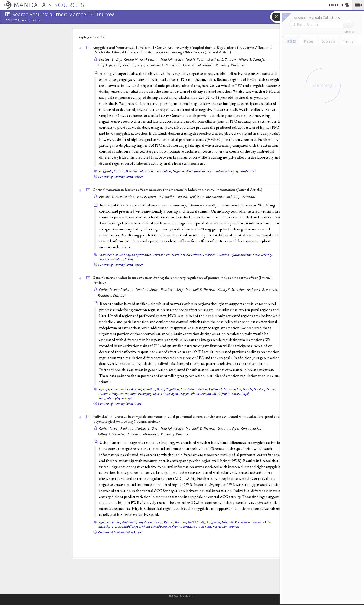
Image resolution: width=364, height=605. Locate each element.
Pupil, (246, 394)
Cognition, (173, 389)
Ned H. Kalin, (196, 59)
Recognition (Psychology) (115, 398)
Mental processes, (111, 527)
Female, (248, 389)
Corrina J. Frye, (135, 65)
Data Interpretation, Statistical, (201, 389)
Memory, (267, 255)
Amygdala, (106, 171)
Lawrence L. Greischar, (164, 65)
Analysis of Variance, (138, 255)
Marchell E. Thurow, (223, 59)
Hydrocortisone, (241, 255)
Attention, (150, 389)
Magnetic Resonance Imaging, (132, 394)
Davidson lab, (135, 171)
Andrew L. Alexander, (199, 65)
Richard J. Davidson (230, 65)
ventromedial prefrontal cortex (235, 171)
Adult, (119, 255)
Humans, (224, 255)
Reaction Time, (202, 527)
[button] (358, 5)
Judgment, (214, 522)
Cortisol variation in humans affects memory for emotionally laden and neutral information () (177, 190)
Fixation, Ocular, (265, 389)
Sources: (13, 21)
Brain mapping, (133, 522)
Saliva (129, 259)
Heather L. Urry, (111, 59)
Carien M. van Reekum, (142, 59)
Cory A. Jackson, (110, 65)
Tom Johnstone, (172, 59)
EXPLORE (339, 5)
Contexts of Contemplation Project (120, 177)
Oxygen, (185, 394)
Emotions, (210, 255)
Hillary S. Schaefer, (253, 59)
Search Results (31, 20)
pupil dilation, (204, 171)
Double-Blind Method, (187, 255)
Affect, (103, 389)
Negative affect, (183, 171)
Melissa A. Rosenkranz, (208, 197)
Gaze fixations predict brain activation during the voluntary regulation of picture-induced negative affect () (182, 280)
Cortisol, (119, 171)
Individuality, (197, 522)
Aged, (112, 389)
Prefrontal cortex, (229, 394)
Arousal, (137, 389)
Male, (257, 255)
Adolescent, (107, 255)
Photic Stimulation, (111, 259)
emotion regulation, (159, 171)
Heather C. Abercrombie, (118, 197)
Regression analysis (226, 527)
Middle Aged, (170, 394)
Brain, (161, 389)
